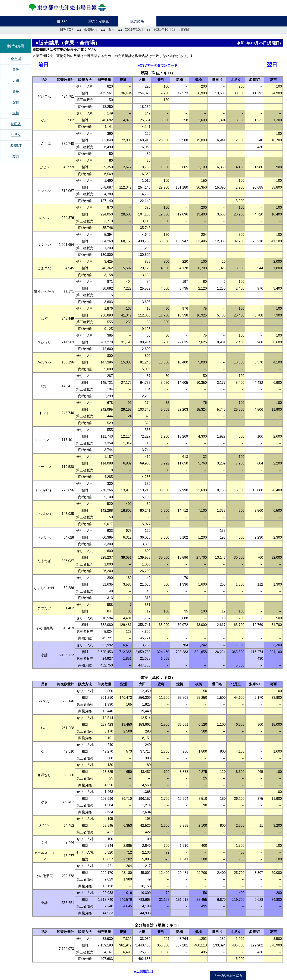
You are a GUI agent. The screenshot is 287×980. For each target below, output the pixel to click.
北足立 (16, 135)
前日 (43, 65)
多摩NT (16, 146)
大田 (16, 81)
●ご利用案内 (144, 971)
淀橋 (16, 102)
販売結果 (91, 30)
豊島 (16, 92)
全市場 (16, 59)
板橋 (16, 113)
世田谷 (16, 124)
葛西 (16, 157)
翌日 (272, 65)
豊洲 (16, 70)
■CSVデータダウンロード (158, 65)
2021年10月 (134, 30)
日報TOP (67, 30)
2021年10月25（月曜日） (173, 30)
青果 (111, 30)
